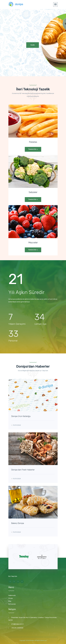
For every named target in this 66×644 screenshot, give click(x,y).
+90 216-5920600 (17, 628)
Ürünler (11, 598)
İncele (33, 45)
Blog (10, 601)
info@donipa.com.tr (17, 624)
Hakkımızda (12, 595)
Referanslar (12, 604)
